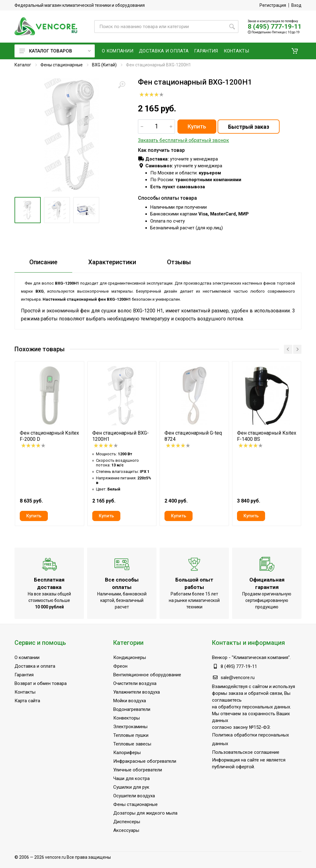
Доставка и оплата (35, 666)
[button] (295, 51)
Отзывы (179, 262)
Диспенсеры (127, 822)
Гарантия (24, 675)
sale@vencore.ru (238, 678)
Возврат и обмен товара (41, 683)
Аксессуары (126, 830)
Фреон (120, 666)
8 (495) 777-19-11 (275, 27)
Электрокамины (130, 727)
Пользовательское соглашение (246, 752)
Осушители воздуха (134, 796)
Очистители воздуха (135, 683)
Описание (43, 262)
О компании (27, 657)
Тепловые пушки (131, 735)
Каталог (23, 65)
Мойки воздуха (130, 701)
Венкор (220, 657)
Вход (296, 5)
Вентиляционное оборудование (147, 675)
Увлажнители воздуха (137, 692)
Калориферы (127, 753)
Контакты (25, 692)
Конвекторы (127, 718)
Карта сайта (27, 701)
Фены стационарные (62, 65)
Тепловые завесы (132, 744)
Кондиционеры (130, 657)
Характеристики (112, 262)
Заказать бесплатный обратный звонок (183, 140)
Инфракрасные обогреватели (145, 761)
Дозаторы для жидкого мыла (145, 813)
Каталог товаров (55, 51)
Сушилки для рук (131, 787)
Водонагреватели (132, 709)
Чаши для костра (131, 778)
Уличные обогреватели (138, 770)
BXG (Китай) (104, 65)
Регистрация (273, 5)
